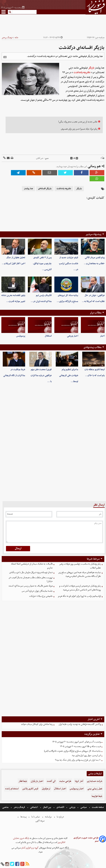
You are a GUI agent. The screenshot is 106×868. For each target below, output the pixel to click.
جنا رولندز (28, 189)
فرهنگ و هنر (7, 38)
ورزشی (72, 807)
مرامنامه (48, 817)
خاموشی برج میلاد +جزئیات (41, 596)
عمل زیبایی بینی (95, 789)
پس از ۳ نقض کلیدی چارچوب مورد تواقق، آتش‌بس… (42, 264)
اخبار (102, 336)
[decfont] (71, 158)
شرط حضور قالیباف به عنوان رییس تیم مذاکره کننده (31, 586)
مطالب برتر (96, 313)
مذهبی (6, 807)
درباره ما (60, 817)
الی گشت (51, 781)
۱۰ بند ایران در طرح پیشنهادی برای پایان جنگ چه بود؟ (78, 760)
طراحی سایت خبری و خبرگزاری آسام (86, 840)
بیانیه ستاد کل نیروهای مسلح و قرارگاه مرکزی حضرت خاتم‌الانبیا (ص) (72, 751)
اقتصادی (60, 807)
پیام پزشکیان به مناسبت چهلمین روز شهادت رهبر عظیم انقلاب (80, 566)
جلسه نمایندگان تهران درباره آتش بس (37, 591)
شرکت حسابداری (95, 781)
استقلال (48, 336)
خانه (16, 38)
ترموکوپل (46, 789)
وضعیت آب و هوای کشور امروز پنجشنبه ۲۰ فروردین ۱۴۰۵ (77, 742)
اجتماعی (34, 807)
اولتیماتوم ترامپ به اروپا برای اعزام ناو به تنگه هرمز (79, 596)
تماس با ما (36, 817)
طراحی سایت (65, 781)
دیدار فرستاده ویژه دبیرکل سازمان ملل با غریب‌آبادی (31, 572)
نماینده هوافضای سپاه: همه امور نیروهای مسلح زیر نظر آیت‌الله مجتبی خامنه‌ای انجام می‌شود (80, 574)
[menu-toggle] (4, 12)
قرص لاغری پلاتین (30, 789)
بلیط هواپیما (97, 796)
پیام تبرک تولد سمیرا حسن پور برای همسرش (79, 129)
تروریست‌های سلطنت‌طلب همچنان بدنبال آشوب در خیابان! (31, 580)
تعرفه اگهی (40, 821)
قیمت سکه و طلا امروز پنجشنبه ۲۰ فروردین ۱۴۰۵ (80, 746)
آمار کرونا (79, 781)
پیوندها (23, 817)
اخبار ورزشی (73, 336)
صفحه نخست (98, 807)
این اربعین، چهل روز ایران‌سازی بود (86, 755)
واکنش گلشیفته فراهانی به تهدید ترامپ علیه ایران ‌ (79, 724)
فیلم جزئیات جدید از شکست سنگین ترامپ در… (69, 264)
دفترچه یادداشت (82, 72)
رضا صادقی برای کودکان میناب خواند (37, 724)
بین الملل (47, 807)
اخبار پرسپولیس (77, 789)
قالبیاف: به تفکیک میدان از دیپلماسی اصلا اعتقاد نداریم (32, 566)
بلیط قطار (23, 781)
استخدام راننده (12, 789)
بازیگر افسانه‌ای (45, 189)
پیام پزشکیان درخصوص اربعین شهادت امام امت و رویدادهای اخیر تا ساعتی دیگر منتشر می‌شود (80, 588)
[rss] (27, 864)
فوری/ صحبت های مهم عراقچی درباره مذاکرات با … (41, 375)
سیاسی (84, 807)
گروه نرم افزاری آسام (30, 848)
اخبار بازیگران (37, 781)
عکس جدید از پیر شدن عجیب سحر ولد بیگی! (78, 122)
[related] (5, 57)
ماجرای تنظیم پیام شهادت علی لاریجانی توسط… (69, 375)
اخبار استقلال (60, 789)
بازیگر (91, 68)
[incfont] (77, 158)
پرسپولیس (21, 336)
